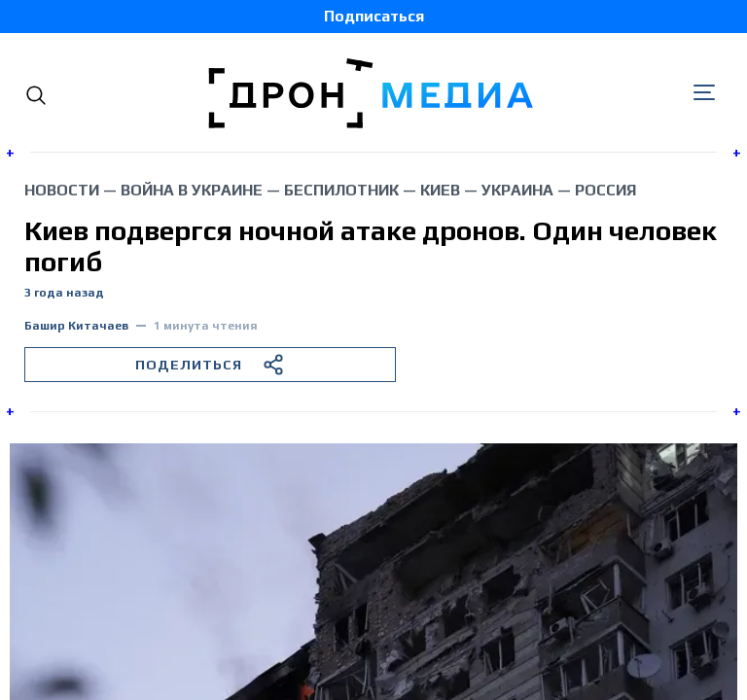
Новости (62, 190)
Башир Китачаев (76, 326)
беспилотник (341, 190)
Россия (605, 190)
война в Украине (192, 190)
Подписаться (374, 16)
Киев (440, 190)
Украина (517, 190)
